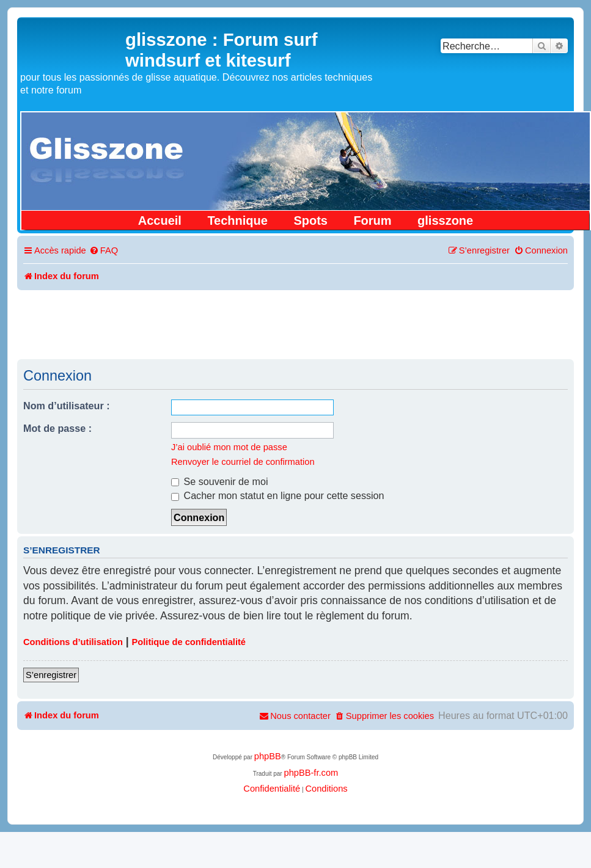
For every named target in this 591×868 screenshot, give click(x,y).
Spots (310, 221)
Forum (372, 221)
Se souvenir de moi (220, 481)
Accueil (160, 221)
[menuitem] (104, 251)
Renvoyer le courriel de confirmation (243, 462)
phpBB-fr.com (311, 773)
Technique (237, 221)
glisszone (445, 221)
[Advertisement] (296, 324)
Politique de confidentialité (189, 642)
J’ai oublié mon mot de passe (229, 447)
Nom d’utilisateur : (67, 406)
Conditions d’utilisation (73, 642)
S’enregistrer (51, 675)
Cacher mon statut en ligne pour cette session (278, 495)
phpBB (268, 756)
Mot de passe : (57, 428)
